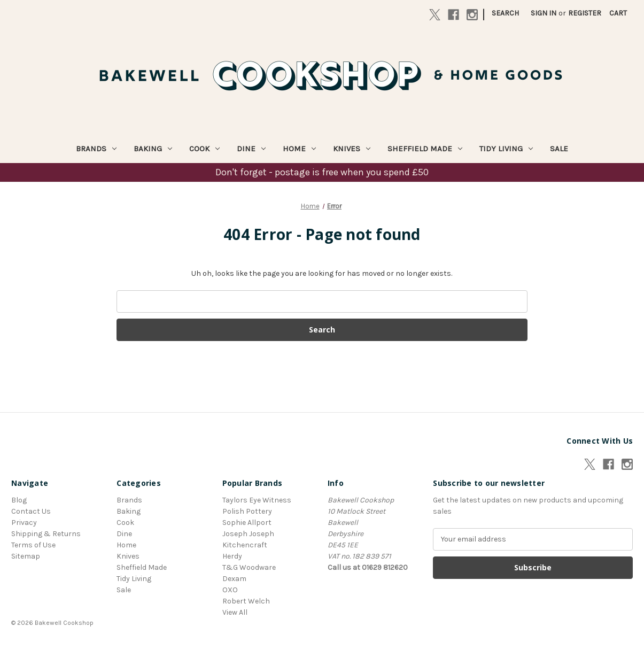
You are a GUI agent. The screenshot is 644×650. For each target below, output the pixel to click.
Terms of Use (33, 545)
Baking (153, 149)
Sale (559, 149)
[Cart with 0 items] (618, 13)
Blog (19, 500)
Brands (96, 149)
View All (235, 612)
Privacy (24, 523)
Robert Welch (246, 601)
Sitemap (26, 556)
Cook (204, 149)
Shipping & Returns (46, 534)
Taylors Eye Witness (257, 500)
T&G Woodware (249, 567)
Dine (251, 149)
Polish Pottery (247, 511)
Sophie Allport (247, 523)
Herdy (232, 556)
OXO (230, 590)
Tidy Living (506, 149)
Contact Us (31, 511)
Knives (352, 149)
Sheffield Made (425, 149)
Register (585, 13)
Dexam (234, 579)
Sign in (544, 13)
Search (505, 13)
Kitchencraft (245, 545)
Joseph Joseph (248, 534)
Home (299, 149)
